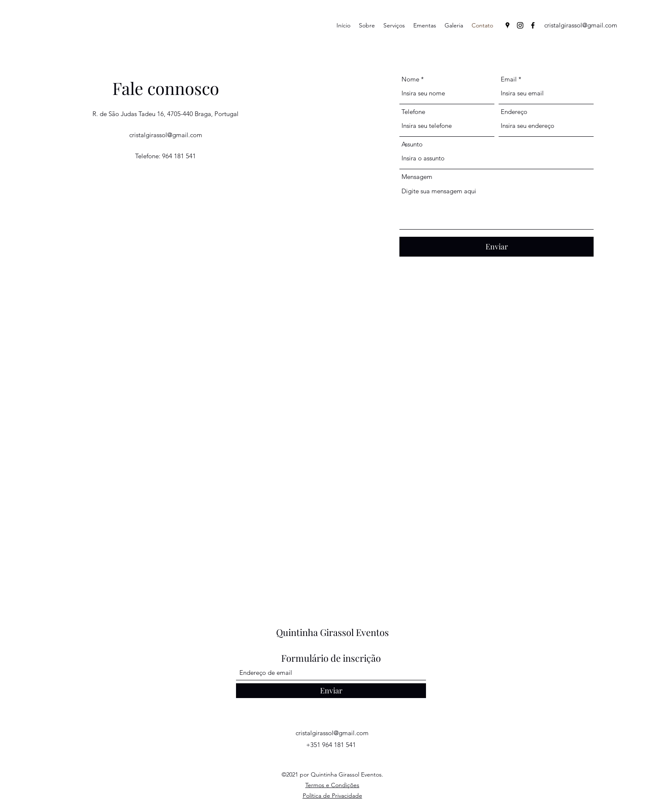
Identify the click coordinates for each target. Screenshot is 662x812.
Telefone (413, 112)
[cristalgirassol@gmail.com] (581, 25)
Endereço (514, 112)
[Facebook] (533, 25)
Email (509, 79)
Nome (410, 79)
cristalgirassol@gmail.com (166, 135)
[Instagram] (520, 25)
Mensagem (417, 177)
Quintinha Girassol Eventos (332, 632)
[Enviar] (496, 247)
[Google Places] (507, 25)
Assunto (412, 144)
